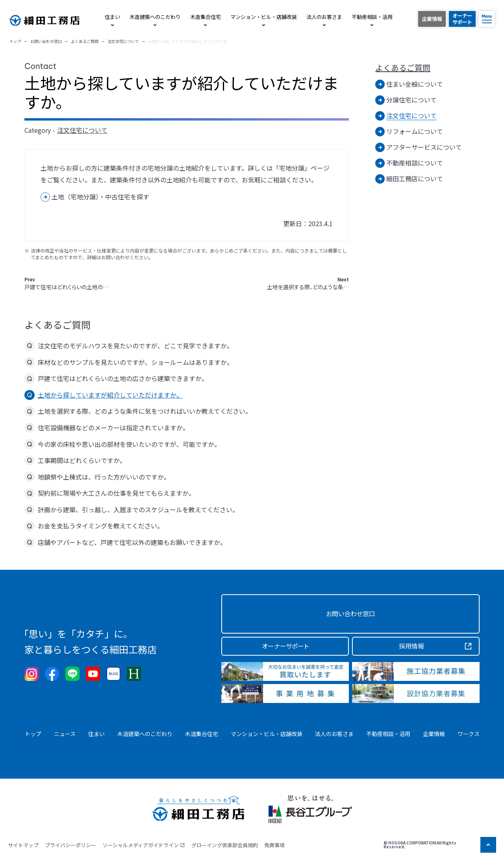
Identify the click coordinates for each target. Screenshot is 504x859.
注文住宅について (82, 130)
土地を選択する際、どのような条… (308, 284)
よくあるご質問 (403, 68)
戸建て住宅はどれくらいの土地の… (66, 284)
